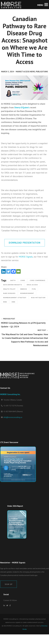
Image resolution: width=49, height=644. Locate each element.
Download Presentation (25, 243)
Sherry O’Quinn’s (22, 108)
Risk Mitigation (38, 298)
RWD (5, 302)
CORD (23, 280)
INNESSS (24, 289)
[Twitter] (8, 271)
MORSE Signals (26, 257)
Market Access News (25, 72)
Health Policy (9, 289)
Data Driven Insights (13, 285)
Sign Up (9, 584)
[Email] (18, 271)
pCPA (34, 289)
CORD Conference (37, 280)
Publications (42, 72)
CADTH (13, 280)
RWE (13, 302)
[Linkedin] (3, 271)
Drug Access (32, 285)
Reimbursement (27, 293)
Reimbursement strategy (15, 298)
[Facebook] (13, 271)
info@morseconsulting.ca (13, 417)
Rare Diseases (9, 293)
